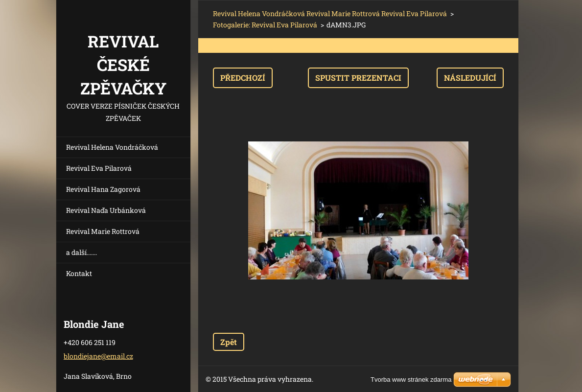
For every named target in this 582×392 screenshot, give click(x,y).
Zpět (229, 342)
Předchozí (243, 78)
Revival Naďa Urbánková (106, 210)
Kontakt (79, 273)
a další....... (81, 252)
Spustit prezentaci (358, 78)
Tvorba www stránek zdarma (411, 380)
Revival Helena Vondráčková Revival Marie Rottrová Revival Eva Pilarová (330, 13)
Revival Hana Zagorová (103, 189)
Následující (470, 78)
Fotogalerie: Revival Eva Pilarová (265, 25)
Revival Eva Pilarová (99, 168)
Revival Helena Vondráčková (112, 147)
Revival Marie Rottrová (103, 231)
